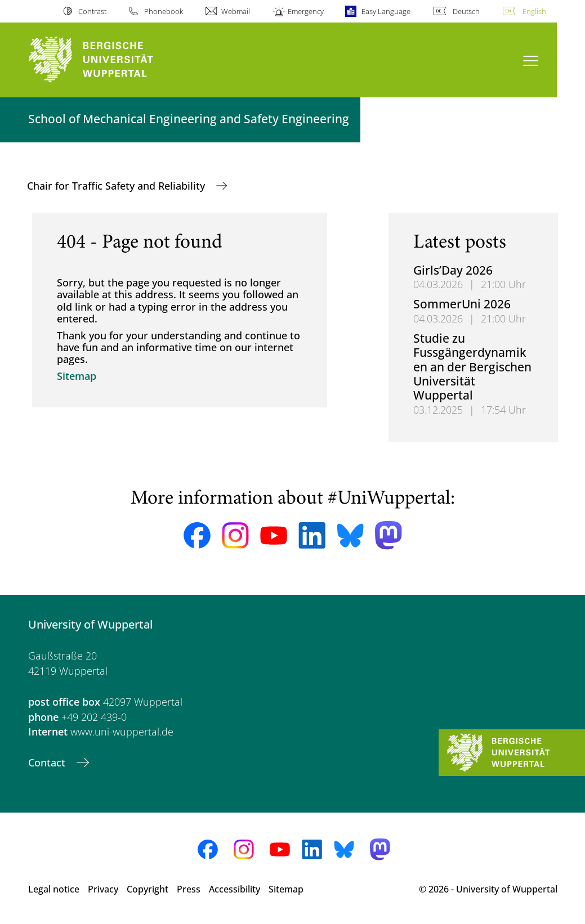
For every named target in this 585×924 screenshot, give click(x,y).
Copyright (148, 889)
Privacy (103, 889)
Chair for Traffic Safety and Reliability (117, 186)
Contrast (92, 11)
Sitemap (77, 376)
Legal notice (54, 889)
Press (189, 889)
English (534, 11)
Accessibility (235, 889)
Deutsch (466, 11)
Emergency (306, 11)
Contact (48, 762)
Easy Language (386, 11)
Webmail (236, 11)
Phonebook (164, 11)
